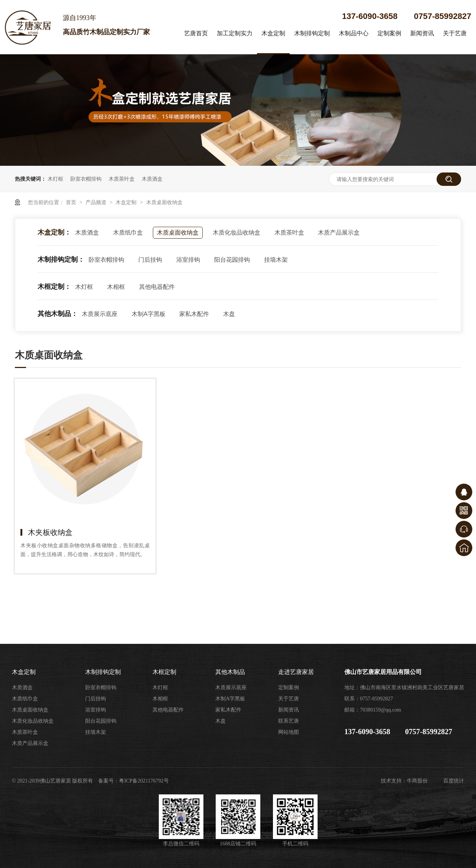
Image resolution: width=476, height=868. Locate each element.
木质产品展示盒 (339, 233)
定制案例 (389, 33)
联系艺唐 (289, 721)
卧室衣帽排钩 (86, 179)
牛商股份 (417, 781)
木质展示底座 (100, 314)
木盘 (229, 314)
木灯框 (55, 179)
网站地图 (289, 732)
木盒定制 (273, 33)
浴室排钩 (188, 260)
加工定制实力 (235, 33)
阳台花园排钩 (232, 260)
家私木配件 (194, 314)
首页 (72, 202)
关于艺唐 (455, 33)
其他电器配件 (157, 287)
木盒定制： (54, 232)
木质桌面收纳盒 (164, 202)
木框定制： (54, 287)
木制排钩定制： (61, 259)
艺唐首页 (196, 33)
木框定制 (164, 672)
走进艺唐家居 (296, 672)
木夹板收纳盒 (50, 532)
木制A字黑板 (149, 314)
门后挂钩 (150, 260)
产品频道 (97, 202)
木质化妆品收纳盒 (237, 233)
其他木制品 (230, 672)
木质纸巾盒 (128, 233)
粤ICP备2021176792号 (144, 781)
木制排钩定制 (312, 33)
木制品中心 (354, 33)
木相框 (116, 287)
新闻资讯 (422, 33)
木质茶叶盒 (122, 179)
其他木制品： (58, 314)
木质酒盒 (152, 179)
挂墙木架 (276, 260)
